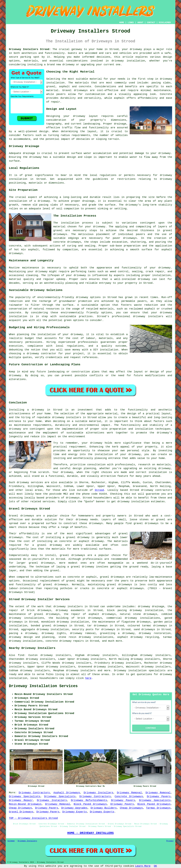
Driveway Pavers (159, 796)
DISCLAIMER (165, 23)
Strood (99, 490)
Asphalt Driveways (67, 793)
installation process (77, 223)
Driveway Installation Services (43, 686)
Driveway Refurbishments (89, 800)
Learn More (143, 866)
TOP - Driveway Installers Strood (33, 818)
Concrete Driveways (129, 796)
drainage (29, 153)
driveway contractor (42, 354)
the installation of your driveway (57, 334)
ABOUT (140, 23)
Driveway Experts (75, 812)
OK (155, 866)
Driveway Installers (98, 793)
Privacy (170, 841)
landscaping (56, 372)
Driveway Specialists (25, 796)
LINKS (131, 23)
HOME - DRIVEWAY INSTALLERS (90, 833)
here (88, 678)
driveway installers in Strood (74, 417)
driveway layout (85, 116)
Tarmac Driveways (158, 808)
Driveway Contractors (34, 793)
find (21, 655)
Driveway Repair (21, 800)
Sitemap (11, 841)
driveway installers (68, 607)
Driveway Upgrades (74, 808)
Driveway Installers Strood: (30, 49)
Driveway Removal (129, 793)
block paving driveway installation (135, 610)
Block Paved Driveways (90, 804)
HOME (122, 23)
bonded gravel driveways (49, 626)
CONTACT (151, 23)
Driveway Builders (104, 808)
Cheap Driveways (20, 808)
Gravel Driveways (21, 812)
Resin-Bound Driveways (25, 804)
